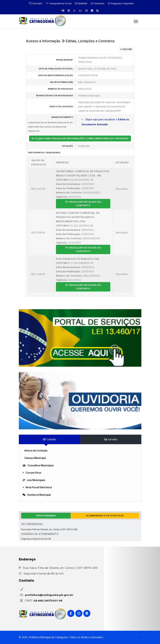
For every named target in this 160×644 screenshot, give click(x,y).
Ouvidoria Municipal (37, 495)
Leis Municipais (34, 480)
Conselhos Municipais (38, 466)
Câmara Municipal (35, 458)
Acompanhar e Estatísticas (105, 516)
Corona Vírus (32, 473)
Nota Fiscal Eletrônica (37, 487)
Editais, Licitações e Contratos (90, 41)
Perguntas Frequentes (121, 3)
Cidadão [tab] (49, 439)
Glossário (36, 3)
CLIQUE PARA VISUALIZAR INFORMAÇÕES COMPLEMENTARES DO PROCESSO (80, 138)
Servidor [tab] (111, 439)
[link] (80, 338)
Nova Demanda (46, 516)
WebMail (81, 3)
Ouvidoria (97, 3)
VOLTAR (126, 49)
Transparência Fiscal (59, 3)
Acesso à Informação (43, 41)
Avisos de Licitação (36, 451)
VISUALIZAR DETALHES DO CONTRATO (83, 204)
